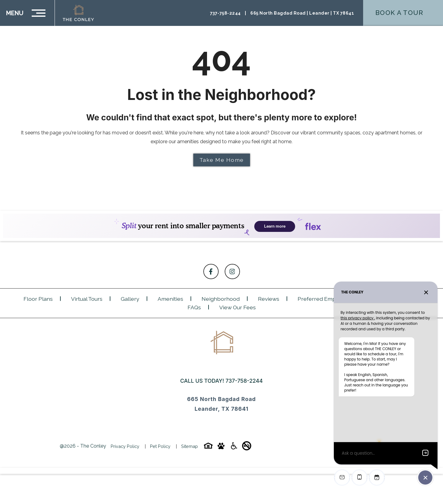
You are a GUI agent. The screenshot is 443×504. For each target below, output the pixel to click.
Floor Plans (38, 299)
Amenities (170, 299)
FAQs (194, 307)
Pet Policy (160, 446)
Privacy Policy (125, 446)
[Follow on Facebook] (211, 272)
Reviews (269, 299)
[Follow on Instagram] (232, 272)
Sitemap (189, 446)
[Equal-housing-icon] (208, 448)
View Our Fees (238, 307)
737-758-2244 (244, 381)
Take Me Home (222, 160)
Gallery (130, 299)
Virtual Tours (87, 299)
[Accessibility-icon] (234, 448)
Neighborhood (221, 299)
